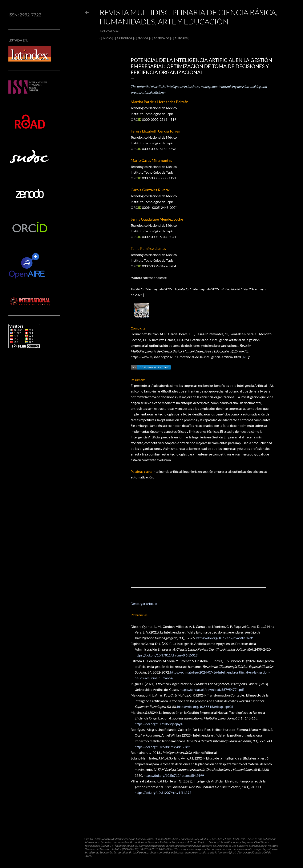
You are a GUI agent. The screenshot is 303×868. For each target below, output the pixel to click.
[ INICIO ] (106, 38)
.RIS (245, 357)
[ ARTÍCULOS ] (123, 38)
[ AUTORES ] (180, 38)
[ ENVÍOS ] (141, 38)
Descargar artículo (144, 603)
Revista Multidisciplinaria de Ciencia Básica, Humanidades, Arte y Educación (188, 17)
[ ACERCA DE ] (160, 38)
